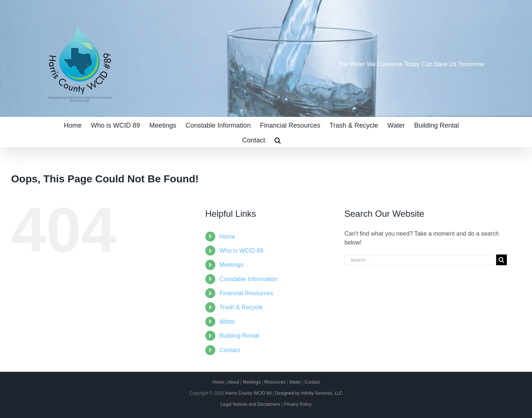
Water (227, 322)
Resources (275, 382)
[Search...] (420, 260)
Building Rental (239, 336)
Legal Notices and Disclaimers (250, 404)
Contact (230, 350)
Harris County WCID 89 (248, 393)
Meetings (231, 265)
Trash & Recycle (241, 307)
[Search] (501, 260)
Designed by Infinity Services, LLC (309, 393)
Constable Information (248, 279)
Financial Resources (246, 293)
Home (227, 237)
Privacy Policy (298, 404)
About (233, 382)
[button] (278, 139)
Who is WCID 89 (241, 251)
